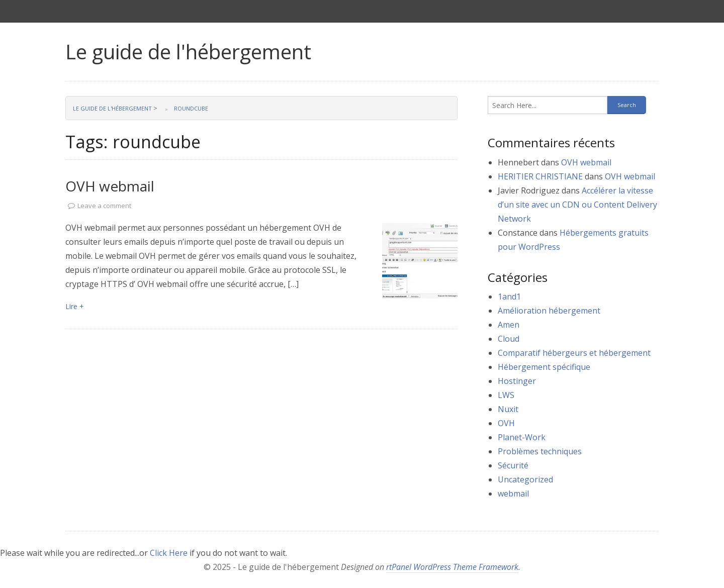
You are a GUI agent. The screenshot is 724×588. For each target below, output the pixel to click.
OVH (506, 423)
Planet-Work (522, 437)
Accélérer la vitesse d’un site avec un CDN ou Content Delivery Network (577, 205)
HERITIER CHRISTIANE (540, 176)
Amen (509, 325)
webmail (513, 494)
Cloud (509, 339)
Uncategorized (525, 479)
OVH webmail (110, 186)
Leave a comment (104, 206)
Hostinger (517, 381)
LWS (506, 395)
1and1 (509, 297)
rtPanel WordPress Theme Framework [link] (452, 567)
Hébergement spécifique (544, 367)
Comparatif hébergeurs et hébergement (574, 353)
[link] (420, 261)
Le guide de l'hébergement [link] (188, 52)
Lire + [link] (75, 306)
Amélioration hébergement (549, 311)
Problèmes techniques (540, 451)
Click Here (169, 553)
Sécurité (513, 465)
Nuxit (508, 409)
